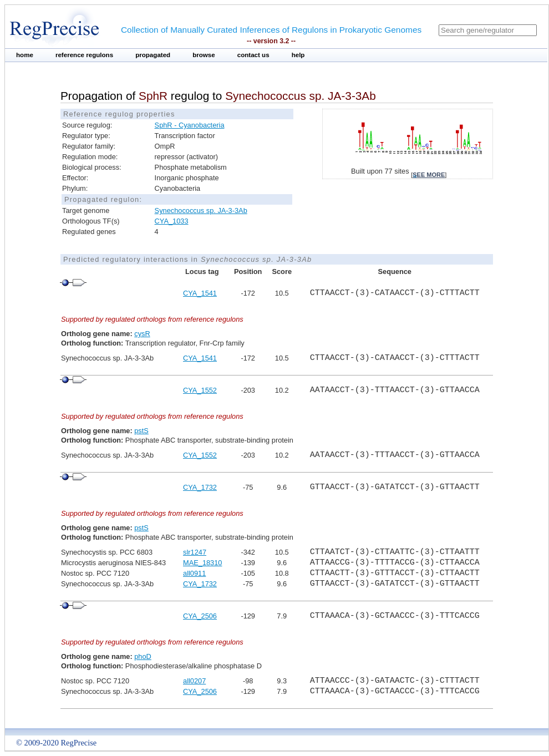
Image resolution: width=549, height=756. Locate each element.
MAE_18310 (202, 563)
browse (204, 55)
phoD (143, 656)
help (298, 55)
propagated (153, 55)
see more (429, 175)
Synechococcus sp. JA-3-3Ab (201, 210)
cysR (142, 334)
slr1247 (195, 552)
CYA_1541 (200, 293)
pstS (141, 431)
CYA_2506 (200, 616)
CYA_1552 (200, 390)
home (25, 55)
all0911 (194, 573)
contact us (253, 55)
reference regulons (84, 55)
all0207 (194, 681)
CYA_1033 (172, 221)
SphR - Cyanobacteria (190, 125)
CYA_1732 (200, 487)
